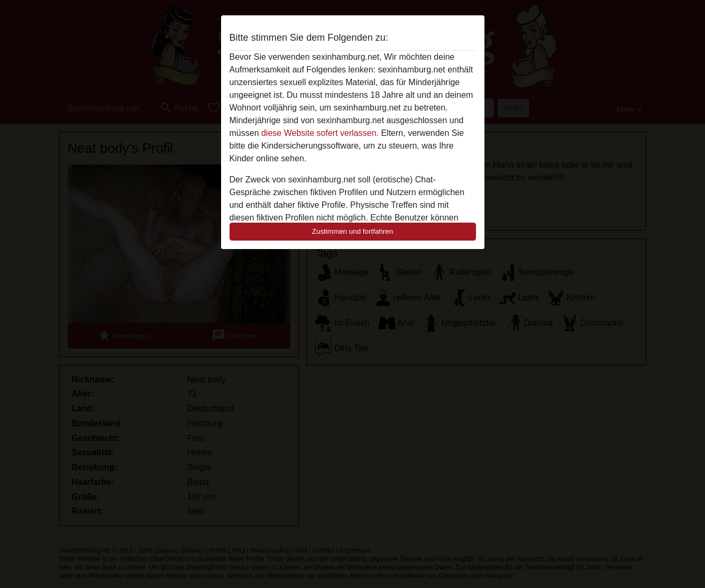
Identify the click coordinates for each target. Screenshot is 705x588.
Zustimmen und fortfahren (353, 231)
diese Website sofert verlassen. (320, 133)
